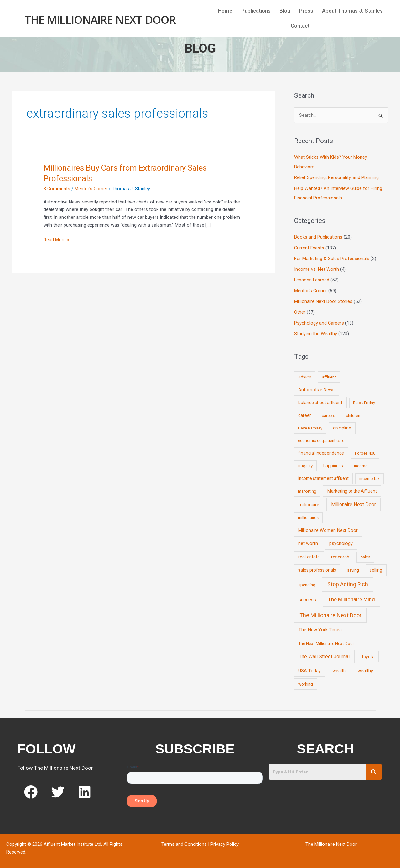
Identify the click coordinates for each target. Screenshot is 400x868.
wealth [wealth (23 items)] (339, 668)
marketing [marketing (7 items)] (307, 488)
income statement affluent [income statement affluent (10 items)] (323, 476)
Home (225, 11)
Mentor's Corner (91, 189)
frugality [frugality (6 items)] (305, 463)
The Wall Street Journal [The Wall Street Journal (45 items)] (324, 654)
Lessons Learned (312, 279)
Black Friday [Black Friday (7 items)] (364, 400)
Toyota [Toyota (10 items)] (368, 654)
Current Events (309, 247)
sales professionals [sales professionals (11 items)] (317, 568)
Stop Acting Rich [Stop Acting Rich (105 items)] (348, 582)
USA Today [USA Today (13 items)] (309, 668)
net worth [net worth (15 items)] (308, 541)
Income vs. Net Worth (317, 268)
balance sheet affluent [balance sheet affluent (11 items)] (320, 400)
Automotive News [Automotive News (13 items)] (316, 387)
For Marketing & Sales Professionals (332, 257)
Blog (285, 11)
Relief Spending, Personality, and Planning (336, 177)
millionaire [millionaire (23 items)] (309, 502)
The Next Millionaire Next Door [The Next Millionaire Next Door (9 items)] (326, 640)
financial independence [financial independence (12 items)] (321, 450)
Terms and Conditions (184, 842)
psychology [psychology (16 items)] (341, 541)
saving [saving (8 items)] (353, 568)
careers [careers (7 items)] (328, 413)
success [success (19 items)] (307, 597)
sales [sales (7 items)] (365, 555)
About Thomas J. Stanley (352, 11)
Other (300, 310)
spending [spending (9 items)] (307, 582)
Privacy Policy (225, 842)
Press (306, 11)
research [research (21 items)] (340, 554)
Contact (300, 26)
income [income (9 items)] (361, 463)
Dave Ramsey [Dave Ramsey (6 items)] (310, 426)
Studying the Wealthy (316, 331)
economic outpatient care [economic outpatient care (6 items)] (321, 438)
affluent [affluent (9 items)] (329, 374)
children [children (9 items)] (353, 413)
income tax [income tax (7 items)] (369, 476)
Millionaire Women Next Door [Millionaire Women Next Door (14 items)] (328, 528)
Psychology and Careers (319, 321)
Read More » (56, 239)
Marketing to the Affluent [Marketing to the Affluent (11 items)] (352, 488)
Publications (256, 11)
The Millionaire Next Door (100, 19)
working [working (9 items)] (306, 681)
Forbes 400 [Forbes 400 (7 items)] (365, 451)
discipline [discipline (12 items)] (342, 425)
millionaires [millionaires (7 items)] (308, 515)
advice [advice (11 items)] (305, 374)
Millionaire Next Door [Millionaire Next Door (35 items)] (353, 502)
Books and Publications (318, 236)
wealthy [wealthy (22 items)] (365, 668)
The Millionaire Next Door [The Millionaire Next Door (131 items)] (330, 613)
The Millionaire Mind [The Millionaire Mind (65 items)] (351, 597)
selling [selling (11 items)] (376, 568)
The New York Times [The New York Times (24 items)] (320, 627)
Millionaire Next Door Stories (323, 300)
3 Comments (57, 189)
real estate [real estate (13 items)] (309, 554)
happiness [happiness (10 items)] (333, 463)
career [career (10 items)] (305, 413)
